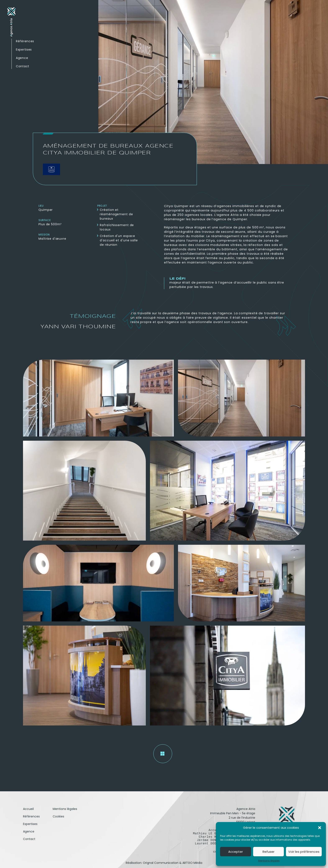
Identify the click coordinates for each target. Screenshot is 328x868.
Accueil (28, 809)
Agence (22, 58)
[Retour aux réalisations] (163, 754)
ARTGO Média (192, 863)
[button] (320, 828)
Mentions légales (269, 861)
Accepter (236, 852)
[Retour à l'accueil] (11, 23)
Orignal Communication (161, 863)
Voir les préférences (304, 852)
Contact (23, 66)
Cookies (58, 816)
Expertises (24, 50)
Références (25, 41)
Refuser (268, 852)
